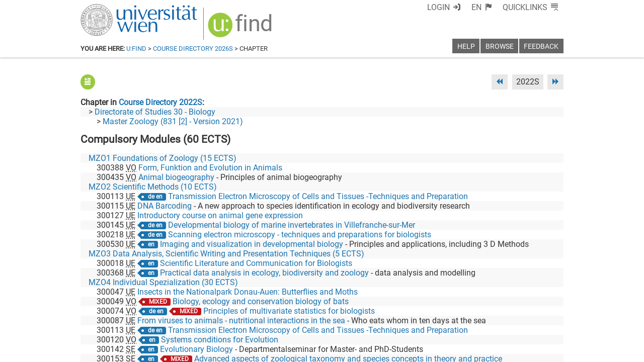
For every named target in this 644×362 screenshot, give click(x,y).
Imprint (380, 351)
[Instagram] (547, 320)
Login (457, 7)
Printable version (534, 351)
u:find (136, 49)
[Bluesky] (483, 320)
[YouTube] (515, 320)
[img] (235, 26)
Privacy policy (473, 351)
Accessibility (421, 351)
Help (466, 47)
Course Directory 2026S (193, 49)
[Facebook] (451, 320)
